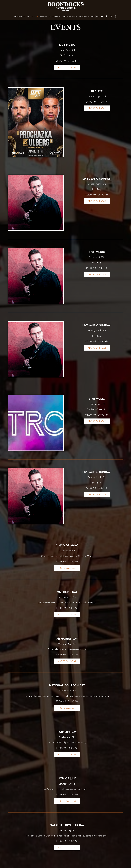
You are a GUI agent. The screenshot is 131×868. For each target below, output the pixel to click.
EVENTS (37, 17)
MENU (16, 17)
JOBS (98, 17)
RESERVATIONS (46, 17)
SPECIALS (29, 17)
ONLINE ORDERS (66, 17)
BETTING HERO (90, 17)
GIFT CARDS (79, 17)
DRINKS (22, 17)
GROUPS (55, 17)
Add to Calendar (67, 67)
